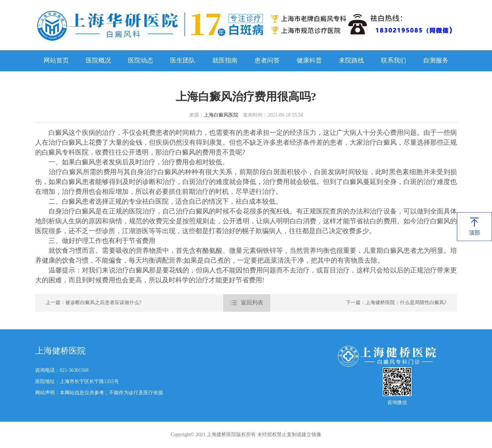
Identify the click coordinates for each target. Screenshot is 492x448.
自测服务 (436, 61)
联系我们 (394, 61)
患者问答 (267, 61)
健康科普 (309, 61)
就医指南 (225, 61)
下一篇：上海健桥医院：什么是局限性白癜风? (396, 303)
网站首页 (56, 61)
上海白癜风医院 (221, 115)
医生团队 (183, 61)
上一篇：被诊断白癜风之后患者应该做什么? (93, 303)
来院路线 (351, 61)
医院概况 (98, 61)
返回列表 (247, 303)
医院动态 (141, 61)
